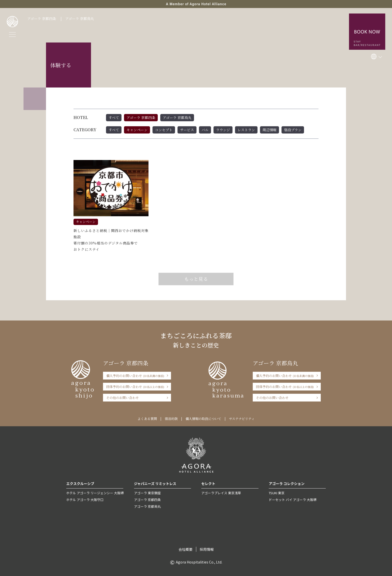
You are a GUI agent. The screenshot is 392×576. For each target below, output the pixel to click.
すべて (114, 117)
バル (205, 130)
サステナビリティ (242, 419)
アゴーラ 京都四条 (42, 18)
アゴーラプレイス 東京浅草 (221, 493)
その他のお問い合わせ (122, 398)
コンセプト (164, 130)
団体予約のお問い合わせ (135, 387)
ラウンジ (223, 130)
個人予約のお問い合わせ (135, 376)
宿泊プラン (293, 130)
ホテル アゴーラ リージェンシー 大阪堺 (95, 493)
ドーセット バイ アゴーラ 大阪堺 (293, 500)
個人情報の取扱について (203, 419)
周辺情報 (269, 130)
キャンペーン (137, 130)
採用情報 (207, 549)
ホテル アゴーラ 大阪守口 (85, 500)
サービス (187, 130)
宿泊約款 (171, 419)
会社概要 (185, 549)
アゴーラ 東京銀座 (147, 493)
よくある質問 (147, 419)
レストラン (246, 130)
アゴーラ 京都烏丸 (80, 18)
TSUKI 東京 (277, 493)
